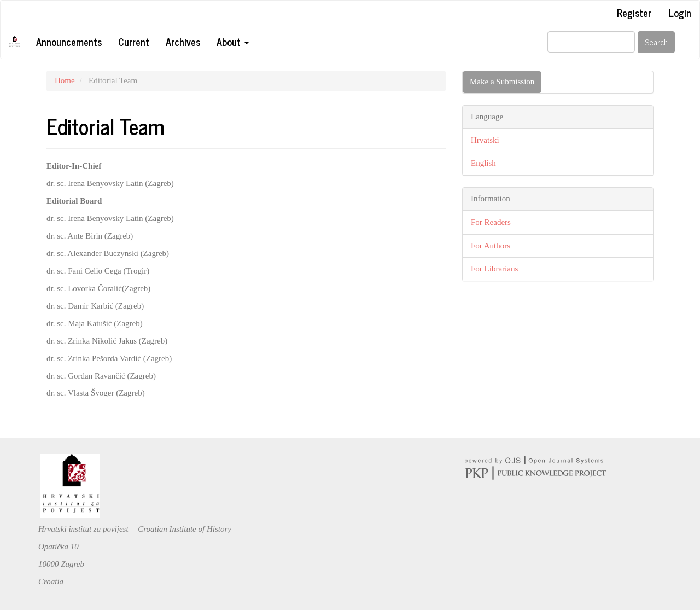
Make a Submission (502, 82)
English (483, 163)
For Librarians (494, 269)
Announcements (69, 42)
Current (134, 42)
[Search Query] (591, 42)
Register (634, 13)
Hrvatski (485, 140)
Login (680, 13)
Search (656, 42)
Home (65, 80)
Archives (183, 42)
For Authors (491, 246)
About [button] (233, 42)
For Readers (491, 222)
